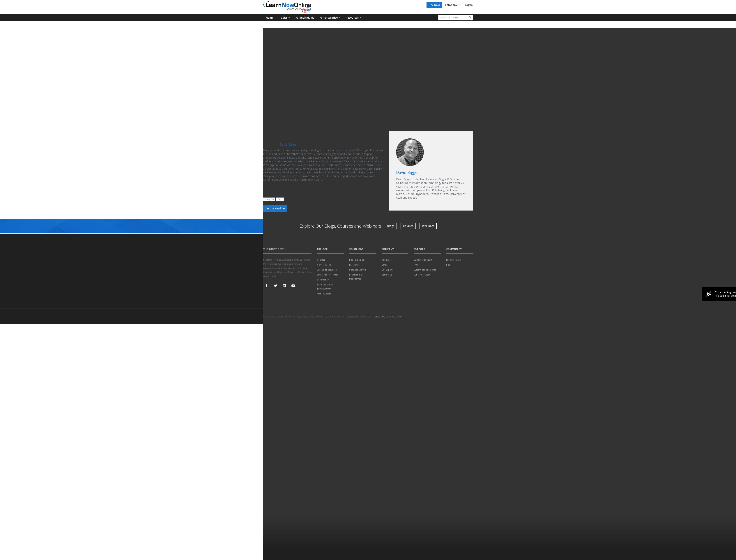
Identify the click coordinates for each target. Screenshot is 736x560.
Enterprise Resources (328, 275)
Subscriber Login (422, 275)
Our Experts (388, 270)
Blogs (391, 226)
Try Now (434, 5)
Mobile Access (324, 294)
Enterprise (354, 265)
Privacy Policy (396, 317)
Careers (385, 265)
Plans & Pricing (357, 260)
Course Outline (275, 208)
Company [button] (452, 5)
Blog (448, 265)
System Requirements (425, 270)
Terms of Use (379, 317)
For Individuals (305, 18)
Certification (323, 280)
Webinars (428, 226)
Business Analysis (358, 270)
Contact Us (387, 275)
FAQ (416, 265)
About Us (386, 260)
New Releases (324, 265)
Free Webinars (453, 260)
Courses (408, 226)
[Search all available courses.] (456, 18)
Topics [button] (284, 18)
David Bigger (288, 144)
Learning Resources (327, 270)
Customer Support (423, 260)
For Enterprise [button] (330, 18)
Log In (469, 5)
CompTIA (269, 199)
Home (270, 18)
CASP (280, 199)
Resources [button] (353, 18)
